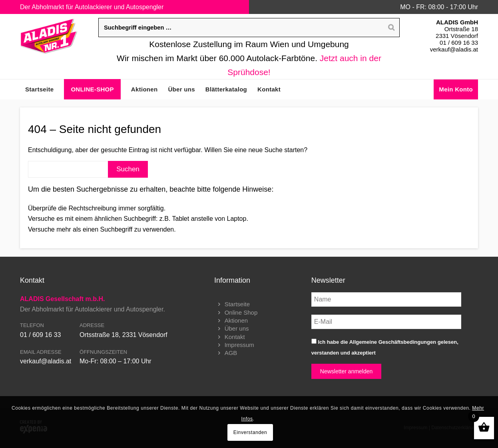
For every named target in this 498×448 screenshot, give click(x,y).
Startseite (237, 304)
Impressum (239, 345)
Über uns (237, 328)
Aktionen (236, 320)
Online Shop (241, 312)
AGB (231, 353)
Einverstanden (250, 432)
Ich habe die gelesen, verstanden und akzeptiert (385, 347)
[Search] (391, 28)
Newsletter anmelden (347, 371)
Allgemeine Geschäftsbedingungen (393, 342)
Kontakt (235, 337)
